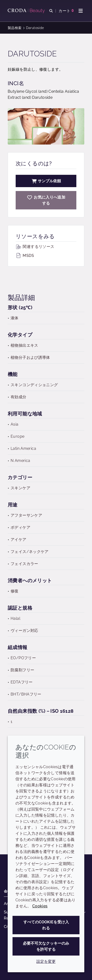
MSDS (25, 256)
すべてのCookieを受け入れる (46, 925)
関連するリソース (35, 247)
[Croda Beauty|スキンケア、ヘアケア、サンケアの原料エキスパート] (27, 11)
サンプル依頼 (46, 181)
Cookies (40, 906)
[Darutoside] (46, 200)
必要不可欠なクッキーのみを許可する (46, 946)
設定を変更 (46, 961)
